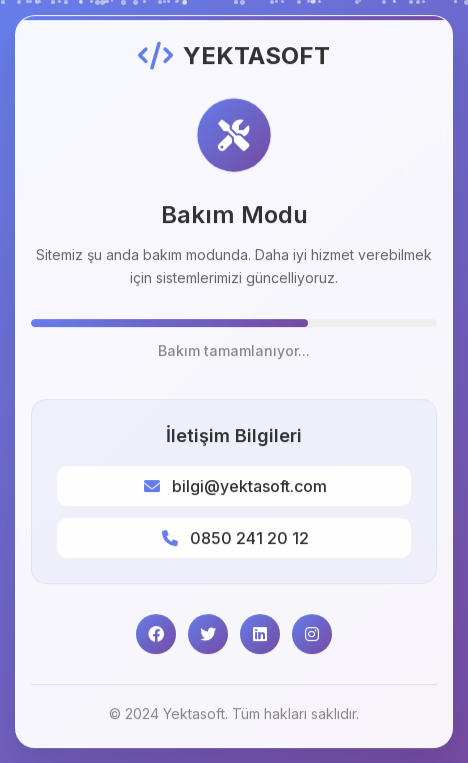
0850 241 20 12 (249, 539)
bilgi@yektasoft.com (249, 487)
